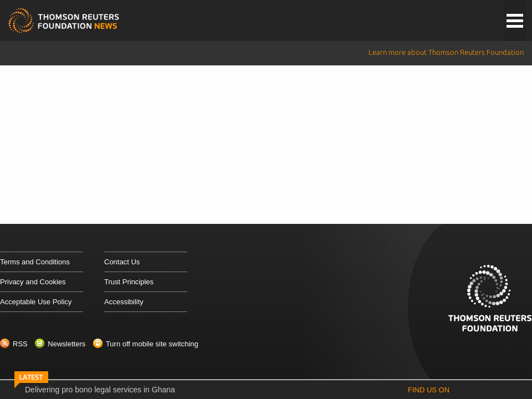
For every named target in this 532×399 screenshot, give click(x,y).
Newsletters (66, 344)
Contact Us (122, 262)
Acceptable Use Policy (36, 302)
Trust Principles (129, 282)
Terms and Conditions (35, 262)
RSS (20, 344)
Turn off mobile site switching (152, 344)
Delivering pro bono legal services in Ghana (100, 390)
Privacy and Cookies (33, 282)
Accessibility (124, 302)
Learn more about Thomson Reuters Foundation (446, 52)
